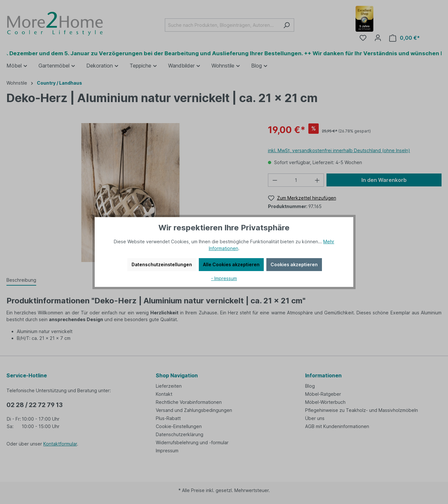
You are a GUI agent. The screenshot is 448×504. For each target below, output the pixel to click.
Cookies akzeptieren (294, 264)
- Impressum (224, 278)
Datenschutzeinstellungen (162, 264)
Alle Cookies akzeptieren (231, 264)
